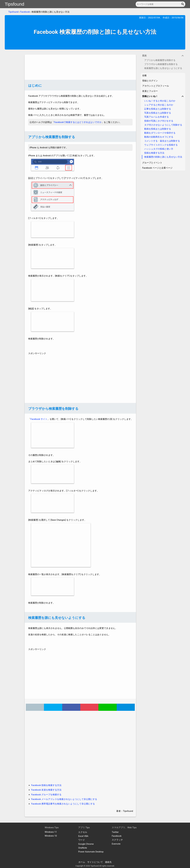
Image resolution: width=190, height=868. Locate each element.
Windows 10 (51, 836)
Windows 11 (51, 832)
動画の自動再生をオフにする (159, 137)
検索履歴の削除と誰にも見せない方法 (163, 157)
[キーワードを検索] (160, 4)
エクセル (83, 832)
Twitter (115, 832)
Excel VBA (83, 836)
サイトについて (95, 862)
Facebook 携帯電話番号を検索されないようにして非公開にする (63, 804)
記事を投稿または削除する (158, 109)
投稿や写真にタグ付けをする (159, 121)
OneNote (83, 848)
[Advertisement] (80, 67)
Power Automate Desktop (91, 852)
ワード (82, 840)
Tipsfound (14, 4)
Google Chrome (86, 844)
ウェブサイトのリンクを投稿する (161, 145)
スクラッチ (117, 840)
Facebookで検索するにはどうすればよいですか (78, 122)
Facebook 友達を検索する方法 (46, 790)
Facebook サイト (39, 419)
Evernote (116, 844)
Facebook (25, 12)
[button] (183, 4)
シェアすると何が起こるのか (159, 105)
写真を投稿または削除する (158, 113)
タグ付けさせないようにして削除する (163, 125)
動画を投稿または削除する (158, 129)
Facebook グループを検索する (46, 795)
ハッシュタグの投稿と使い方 (159, 149)
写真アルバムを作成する (157, 117)
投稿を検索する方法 (154, 153)
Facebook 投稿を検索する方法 (46, 785)
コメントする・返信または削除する (162, 141)
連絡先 (108, 862)
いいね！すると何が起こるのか (160, 101)
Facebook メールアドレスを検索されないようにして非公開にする (64, 799)
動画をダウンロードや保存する (160, 133)
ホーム (82, 862)
